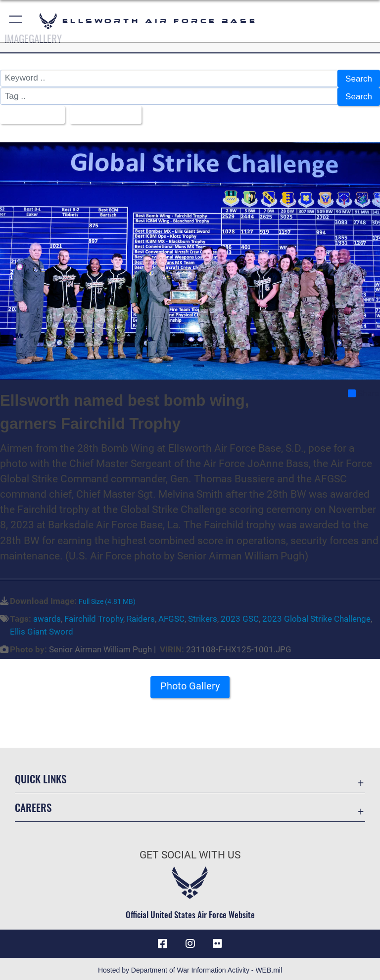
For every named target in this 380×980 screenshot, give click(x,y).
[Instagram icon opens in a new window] (190, 940)
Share (363, 390)
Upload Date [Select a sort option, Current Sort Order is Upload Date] (103, 113)
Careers (33, 804)
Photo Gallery (190, 682)
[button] (16, 21)
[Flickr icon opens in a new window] (218, 940)
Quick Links (41, 776)
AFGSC (171, 616)
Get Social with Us (190, 852)
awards (47, 616)
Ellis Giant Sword (42, 629)
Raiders (141, 616)
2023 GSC (240, 616)
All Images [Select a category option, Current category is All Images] (29, 113)
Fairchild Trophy (94, 616)
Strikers (203, 616)
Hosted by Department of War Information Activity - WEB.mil (190, 967)
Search (358, 79)
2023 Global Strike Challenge (316, 616)
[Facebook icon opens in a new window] (162, 940)
